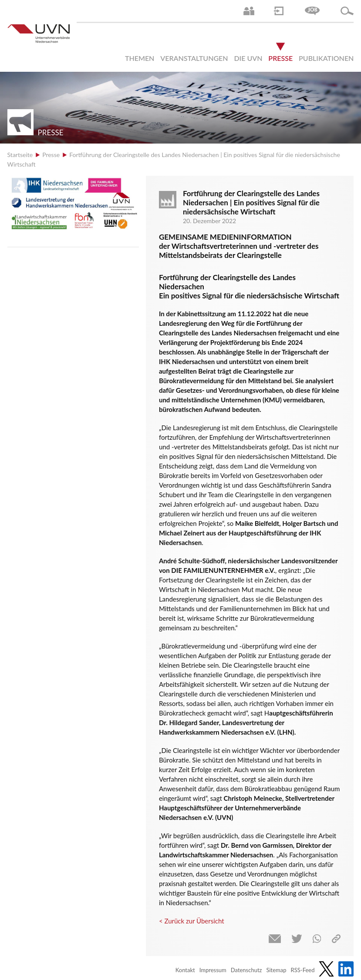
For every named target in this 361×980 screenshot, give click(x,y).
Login (279, 11)
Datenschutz (246, 970)
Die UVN (248, 58)
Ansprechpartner (249, 11)
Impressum (213, 970)
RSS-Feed (303, 970)
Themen (140, 58)
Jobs (312, 11)
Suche (347, 11)
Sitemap (277, 970)
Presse (280, 58)
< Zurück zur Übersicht (192, 921)
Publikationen (326, 58)
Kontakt (185, 970)
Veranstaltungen (194, 58)
